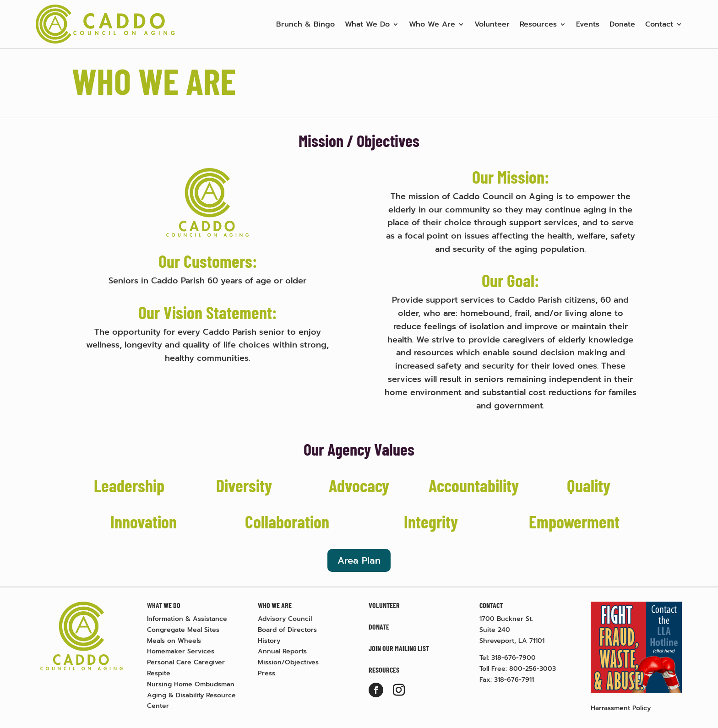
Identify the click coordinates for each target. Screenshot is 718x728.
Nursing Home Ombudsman (191, 684)
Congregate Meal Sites (183, 630)
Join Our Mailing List (399, 648)
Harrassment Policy (621, 708)
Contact (659, 24)
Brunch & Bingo (305, 24)
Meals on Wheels (174, 641)
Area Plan (359, 560)
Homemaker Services (181, 651)
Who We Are (432, 24)
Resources (538, 24)
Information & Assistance (187, 619)
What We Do (367, 24)
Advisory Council (285, 619)
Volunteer (492, 24)
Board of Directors (287, 630)
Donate (622, 24)
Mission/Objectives (288, 662)
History (269, 641)
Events (588, 24)
